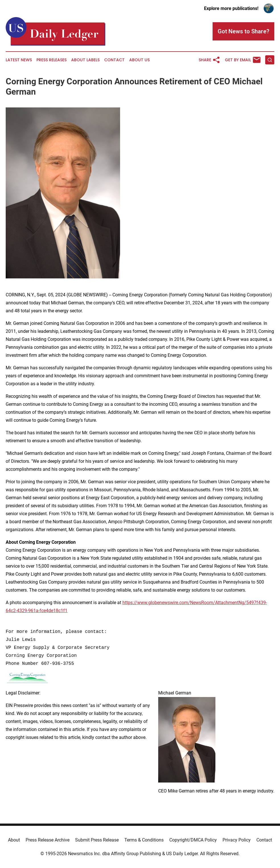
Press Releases (52, 60)
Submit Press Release (97, 840)
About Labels (85, 60)
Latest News (19, 60)
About (14, 840)
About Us (139, 60)
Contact (114, 60)
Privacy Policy (237, 840)
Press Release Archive (48, 840)
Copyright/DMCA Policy (193, 840)
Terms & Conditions (144, 840)
